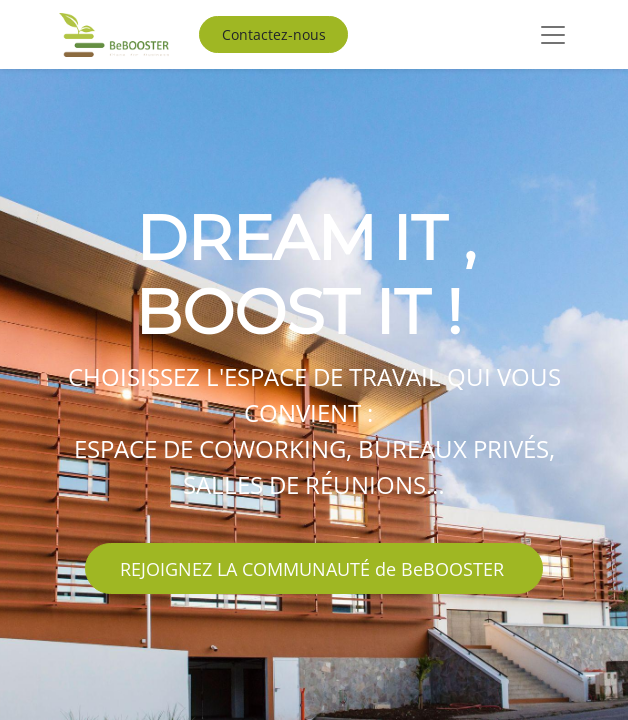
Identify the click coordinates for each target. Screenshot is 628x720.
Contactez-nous (274, 34)
